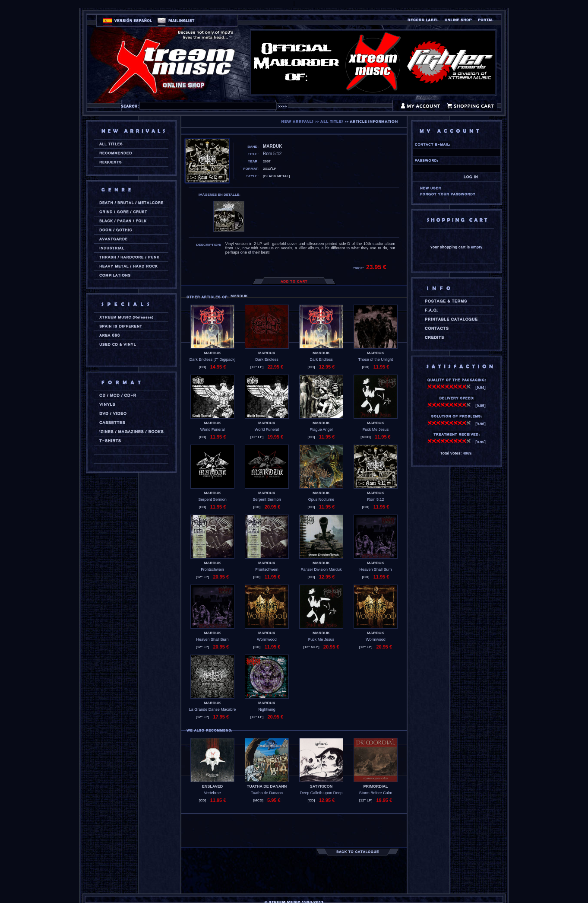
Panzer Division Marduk (321, 569)
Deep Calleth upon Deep (321, 793)
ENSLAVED (212, 786)
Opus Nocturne (321, 499)
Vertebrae (212, 793)
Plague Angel (321, 429)
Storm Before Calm (376, 793)
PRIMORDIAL (376, 786)
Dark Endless (267, 359)
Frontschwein (212, 569)
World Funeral (212, 429)
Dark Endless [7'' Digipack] (212, 359)
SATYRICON (321, 786)
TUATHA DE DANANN (267, 786)
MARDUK (212, 353)
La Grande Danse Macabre (213, 709)
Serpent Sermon (212, 499)
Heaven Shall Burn (375, 569)
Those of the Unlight (376, 359)
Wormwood (267, 639)
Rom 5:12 (375, 499)
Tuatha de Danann (267, 793)
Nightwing (267, 709)
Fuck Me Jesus (376, 429)
